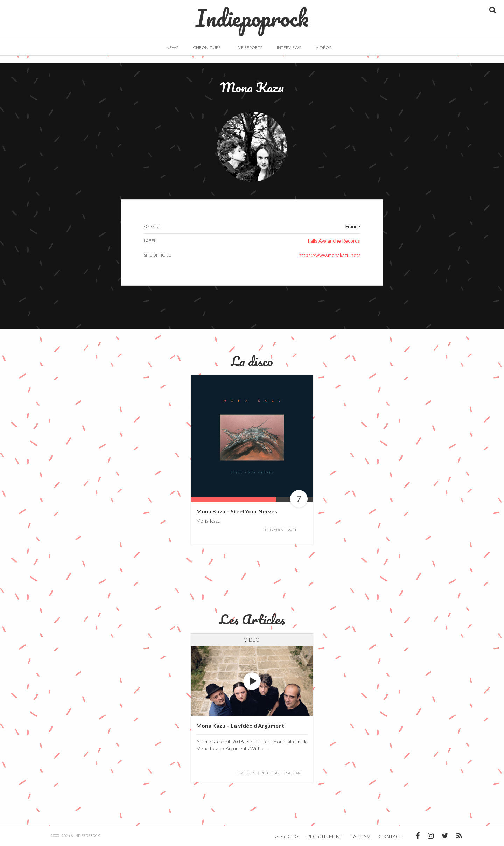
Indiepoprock (252, 14)
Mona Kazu (208, 520)
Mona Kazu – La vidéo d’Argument (240, 725)
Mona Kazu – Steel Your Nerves (237, 511)
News (172, 47)
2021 (292, 530)
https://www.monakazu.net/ (329, 255)
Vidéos (323, 47)
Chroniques (207, 47)
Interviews (289, 47)
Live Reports (249, 47)
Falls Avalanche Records (334, 241)
